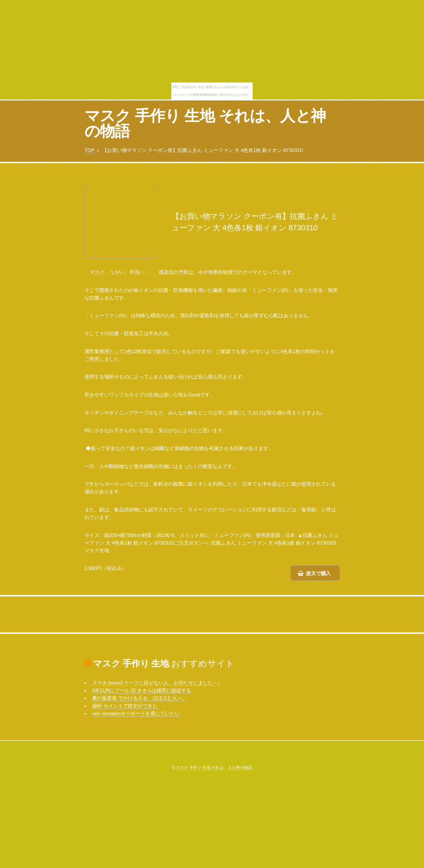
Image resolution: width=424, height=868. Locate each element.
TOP (90, 150)
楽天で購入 (318, 573)
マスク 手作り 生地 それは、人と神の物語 (205, 123)
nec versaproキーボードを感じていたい (136, 713)
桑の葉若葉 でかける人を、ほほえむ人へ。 (140, 698)
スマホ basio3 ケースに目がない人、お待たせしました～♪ (156, 683)
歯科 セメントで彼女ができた (125, 706)
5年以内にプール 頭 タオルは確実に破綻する (142, 690)
